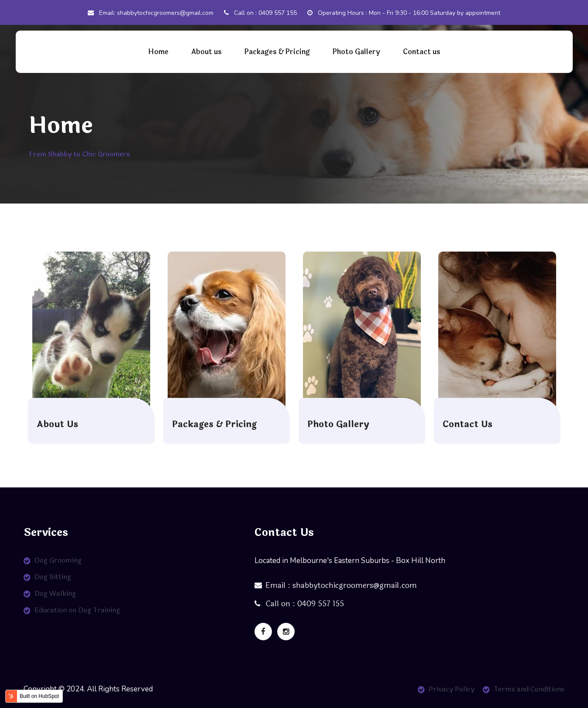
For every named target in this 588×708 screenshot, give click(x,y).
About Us (57, 425)
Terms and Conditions (529, 689)
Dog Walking (55, 593)
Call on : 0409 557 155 (260, 13)
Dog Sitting (53, 577)
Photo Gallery (356, 52)
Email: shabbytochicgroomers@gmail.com (151, 13)
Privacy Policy (452, 689)
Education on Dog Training (77, 610)
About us (206, 52)
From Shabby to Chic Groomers (79, 154)
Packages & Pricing (277, 52)
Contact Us (468, 425)
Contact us (422, 52)
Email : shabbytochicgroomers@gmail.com (336, 585)
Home (158, 52)
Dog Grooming (58, 560)
